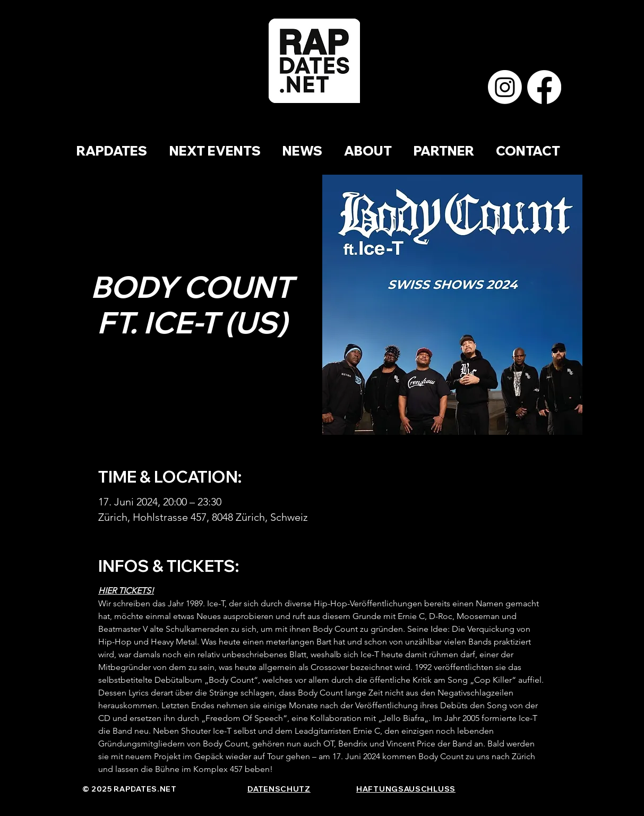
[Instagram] (505, 87)
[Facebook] (544, 87)
